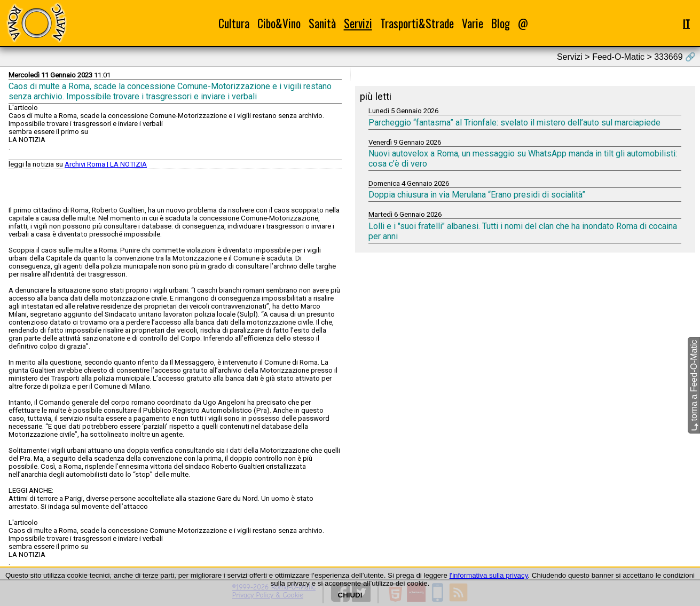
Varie (473, 23)
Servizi (358, 23)
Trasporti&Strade (417, 23)
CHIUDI (350, 595)
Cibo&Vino (279, 23)
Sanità (322, 23)
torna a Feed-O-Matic (694, 385)
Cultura (234, 23)
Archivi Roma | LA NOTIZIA (106, 164)
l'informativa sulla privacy (489, 575)
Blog (501, 23)
